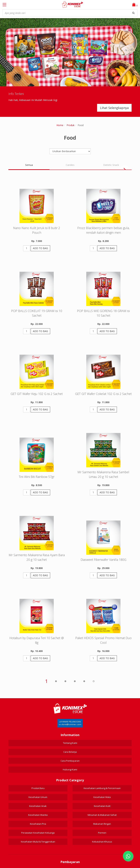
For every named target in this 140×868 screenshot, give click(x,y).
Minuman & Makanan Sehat (102, 815)
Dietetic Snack (111, 165)
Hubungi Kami (70, 769)
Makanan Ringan (102, 824)
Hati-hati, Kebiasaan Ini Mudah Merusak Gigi (33, 100)
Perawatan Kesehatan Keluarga (38, 833)
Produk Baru (38, 788)
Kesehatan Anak (38, 806)
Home (60, 125)
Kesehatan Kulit (102, 806)
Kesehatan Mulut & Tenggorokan (38, 842)
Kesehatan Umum (38, 797)
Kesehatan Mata (102, 797)
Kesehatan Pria (38, 824)
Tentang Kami (70, 743)
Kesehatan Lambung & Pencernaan (102, 788)
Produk (71, 125)
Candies (70, 165)
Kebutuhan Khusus (102, 842)
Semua (29, 165)
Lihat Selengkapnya (114, 108)
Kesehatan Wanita (38, 815)
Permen (102, 833)
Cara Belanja (70, 752)
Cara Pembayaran (70, 761)
